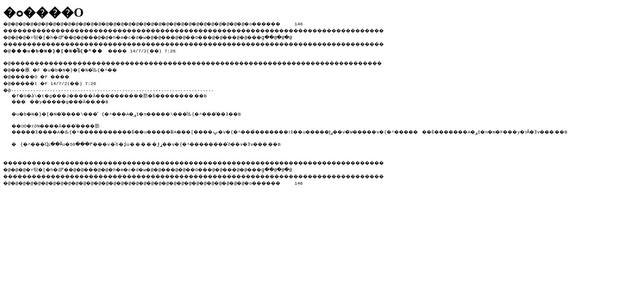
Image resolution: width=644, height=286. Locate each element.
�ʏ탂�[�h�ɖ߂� (52, 36)
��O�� (218, 36)
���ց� (288, 36)
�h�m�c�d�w (141, 36)
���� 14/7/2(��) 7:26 (96, 49)
